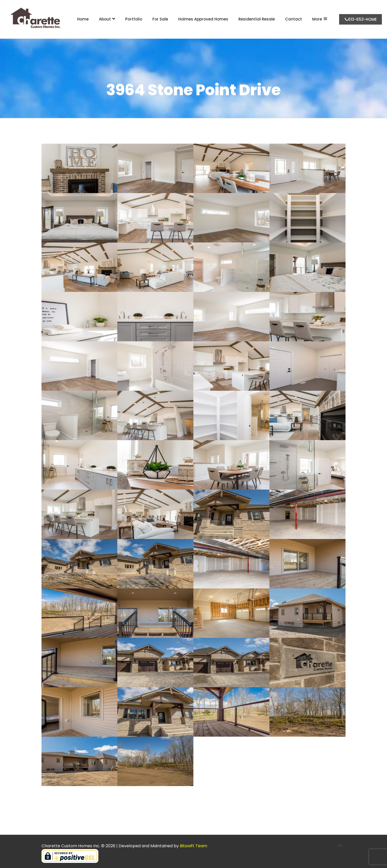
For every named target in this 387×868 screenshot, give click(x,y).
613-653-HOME (360, 19)
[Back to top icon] (340, 846)
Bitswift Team (193, 846)
